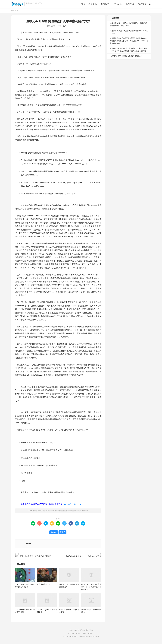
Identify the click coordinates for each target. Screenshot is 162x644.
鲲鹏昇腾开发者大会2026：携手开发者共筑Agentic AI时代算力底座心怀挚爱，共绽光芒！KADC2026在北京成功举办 (129, 42)
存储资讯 (93, 4)
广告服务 (78, 634)
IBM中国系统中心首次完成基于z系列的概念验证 (33, 557)
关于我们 (71, 634)
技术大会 (118, 4)
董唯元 (62, 533)
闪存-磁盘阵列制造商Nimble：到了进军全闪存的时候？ (91, 588)
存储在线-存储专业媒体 (17, 4)
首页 (83, 4)
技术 (13, 11)
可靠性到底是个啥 (44, 585)
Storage (54, 533)
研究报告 (105, 4)
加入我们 (84, 634)
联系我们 (91, 634)
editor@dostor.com (72, 505)
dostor (28, 545)
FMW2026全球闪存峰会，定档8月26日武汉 (126, 57)
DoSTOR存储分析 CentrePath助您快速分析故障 (84, 557)
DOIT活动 (131, 4)
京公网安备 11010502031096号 (89, 637)
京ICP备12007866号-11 (71, 637)
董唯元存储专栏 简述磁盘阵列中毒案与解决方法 (58, 22)
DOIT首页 (142, 4)
